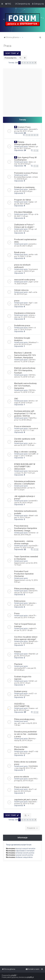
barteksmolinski (20, 488)
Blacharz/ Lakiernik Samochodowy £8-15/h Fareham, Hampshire (25, 355)
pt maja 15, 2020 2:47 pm (25, 271)
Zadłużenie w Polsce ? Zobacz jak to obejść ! (24, 226)
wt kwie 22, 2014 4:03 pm (25, 790)
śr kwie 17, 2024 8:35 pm (26, 178)
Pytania (18, 652)
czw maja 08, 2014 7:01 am (26, 768)
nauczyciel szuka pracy (25, 280)
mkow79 (32, 616)
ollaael (31, 516)
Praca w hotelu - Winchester (21, 748)
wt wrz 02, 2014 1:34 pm (26, 682)
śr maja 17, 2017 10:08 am (26, 455)
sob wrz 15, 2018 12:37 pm (24, 392)
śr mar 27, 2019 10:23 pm (25, 329)
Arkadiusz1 (33, 342)
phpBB (14, 975)
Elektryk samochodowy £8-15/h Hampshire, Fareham (25, 370)
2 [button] (22, 63)
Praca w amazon (22, 787)
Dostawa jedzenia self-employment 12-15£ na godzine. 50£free (25, 413)
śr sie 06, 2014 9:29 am (25, 694)
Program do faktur (23, 200)
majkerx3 (32, 628)
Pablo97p (32, 418)
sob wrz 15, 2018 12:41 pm (24, 377)
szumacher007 (20, 668)
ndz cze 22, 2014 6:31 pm (26, 752)
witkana (32, 147)
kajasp (31, 202)
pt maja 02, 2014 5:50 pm (24, 781)
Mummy (32, 739)
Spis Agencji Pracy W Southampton (25, 159)
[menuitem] (8, 4)
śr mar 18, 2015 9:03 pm (25, 163)
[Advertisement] (22, 91)
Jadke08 (32, 189)
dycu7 (31, 789)
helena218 (33, 591)
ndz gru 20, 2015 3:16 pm (24, 593)
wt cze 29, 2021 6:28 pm (23, 246)
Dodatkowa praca (22, 325)
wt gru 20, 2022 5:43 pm (23, 191)
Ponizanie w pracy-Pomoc (26, 173)
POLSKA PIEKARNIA (23, 212)
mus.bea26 (33, 546)
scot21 (31, 693)
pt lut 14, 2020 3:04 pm (26, 283)
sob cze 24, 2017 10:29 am (24, 445)
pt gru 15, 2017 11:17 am (25, 430)
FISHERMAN (33, 766)
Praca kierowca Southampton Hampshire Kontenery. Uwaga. (26, 528)
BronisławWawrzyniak (23, 177)
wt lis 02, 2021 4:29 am (25, 230)
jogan (31, 282)
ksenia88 (32, 454)
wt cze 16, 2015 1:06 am (23, 630)
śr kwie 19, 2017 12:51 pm (25, 473)
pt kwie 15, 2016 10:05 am (24, 548)
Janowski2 (33, 129)
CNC (16, 399)
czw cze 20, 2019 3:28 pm (26, 304)
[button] (35, 63)
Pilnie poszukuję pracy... (25, 719)
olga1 (31, 303)
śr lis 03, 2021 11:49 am (26, 215)
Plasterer (18, 664)
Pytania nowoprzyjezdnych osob (25, 143)
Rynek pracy (20, 252)
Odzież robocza (21, 290)
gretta (31, 254)
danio (31, 162)
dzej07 (31, 751)
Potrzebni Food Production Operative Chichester (24, 574)
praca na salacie (21, 777)
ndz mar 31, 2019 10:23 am (24, 317)
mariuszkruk (33, 429)
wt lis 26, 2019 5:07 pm (26, 293)
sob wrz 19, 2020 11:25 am (26, 255)
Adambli (32, 654)
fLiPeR (31, 681)
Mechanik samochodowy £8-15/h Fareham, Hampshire (25, 386)
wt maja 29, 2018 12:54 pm (26, 402)
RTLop (31, 214)
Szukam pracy (21, 691)
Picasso (31, 708)
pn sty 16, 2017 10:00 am (26, 147)
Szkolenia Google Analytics (22, 339)
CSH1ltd (32, 360)
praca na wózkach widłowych (22, 266)
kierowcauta (33, 471)
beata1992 (33, 779)
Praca (7, 46)
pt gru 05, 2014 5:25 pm (26, 655)
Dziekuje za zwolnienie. (25, 187)
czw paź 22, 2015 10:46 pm (24, 617)
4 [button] (27, 63)
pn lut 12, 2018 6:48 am (23, 420)
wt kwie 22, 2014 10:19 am (24, 804)
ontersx (31, 315)
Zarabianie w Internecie (25, 313)
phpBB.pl (30, 977)
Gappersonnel (19, 563)
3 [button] (25, 63)
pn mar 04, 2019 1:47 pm (24, 131)
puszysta (32, 244)
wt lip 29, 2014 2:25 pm (26, 709)
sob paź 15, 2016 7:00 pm (26, 516)
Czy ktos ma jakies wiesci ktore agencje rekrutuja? (26, 638)
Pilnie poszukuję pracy (24, 589)
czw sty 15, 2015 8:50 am (24, 643)
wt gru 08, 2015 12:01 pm (24, 605)
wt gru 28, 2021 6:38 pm (26, 203)
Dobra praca (20, 601)
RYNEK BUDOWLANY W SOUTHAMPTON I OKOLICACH (25, 467)
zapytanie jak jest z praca (26, 800)
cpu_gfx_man (19, 723)
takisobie (32, 603)
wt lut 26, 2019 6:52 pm (23, 344)
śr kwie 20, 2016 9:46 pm (26, 534)
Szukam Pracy (24, 127)
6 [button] (33, 63)
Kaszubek (32, 802)
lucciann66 (33, 501)
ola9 (30, 292)
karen (31, 328)
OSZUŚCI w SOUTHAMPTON (22, 705)
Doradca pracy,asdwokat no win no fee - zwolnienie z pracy (26, 734)
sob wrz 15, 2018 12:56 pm (24, 362)
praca (17, 301)
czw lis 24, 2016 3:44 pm (23, 503)
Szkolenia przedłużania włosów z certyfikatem (25, 483)
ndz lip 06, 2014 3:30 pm (23, 740)
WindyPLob (33, 641)
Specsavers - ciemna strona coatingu (24, 542)
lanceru (31, 401)
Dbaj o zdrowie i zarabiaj (25, 452)
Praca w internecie (22, 426)
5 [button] (30, 63)
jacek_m (32, 443)
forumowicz (33, 269)
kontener (32, 533)
